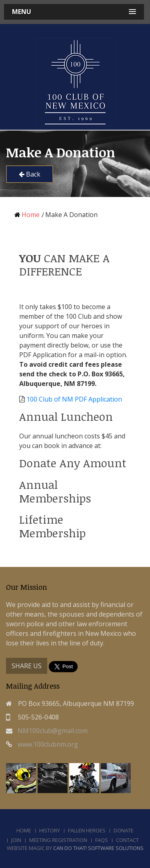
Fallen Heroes (87, 830)
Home (27, 215)
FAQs (102, 840)
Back (30, 174)
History (50, 830)
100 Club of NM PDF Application (74, 399)
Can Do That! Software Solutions (98, 848)
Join (16, 840)
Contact (127, 840)
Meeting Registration (58, 840)
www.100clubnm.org (48, 744)
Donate (124, 830)
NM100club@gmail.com (53, 731)
